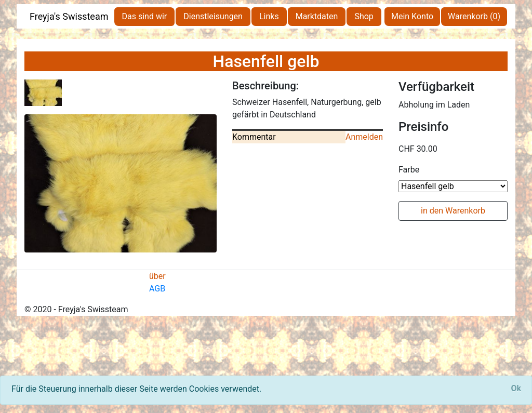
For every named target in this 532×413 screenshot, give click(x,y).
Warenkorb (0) (474, 16)
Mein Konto (412, 16)
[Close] (516, 389)
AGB (157, 289)
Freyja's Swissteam (69, 16)
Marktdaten (317, 16)
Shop (364, 16)
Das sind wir (145, 16)
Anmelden (364, 137)
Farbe (409, 170)
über (157, 276)
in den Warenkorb (453, 211)
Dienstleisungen (213, 16)
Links (269, 16)
